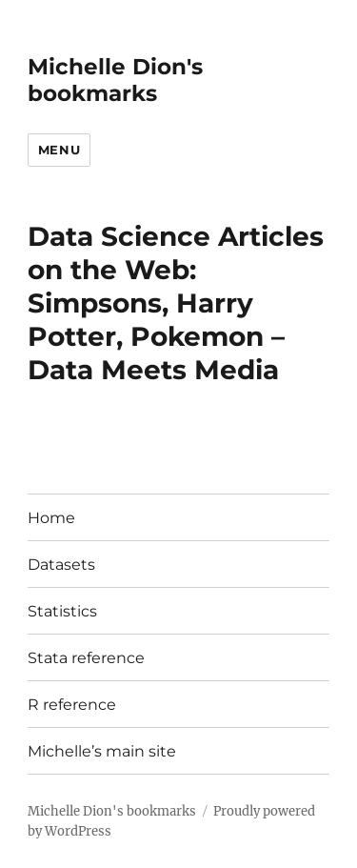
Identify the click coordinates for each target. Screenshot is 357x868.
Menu (59, 150)
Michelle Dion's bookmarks (115, 80)
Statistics (62, 611)
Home (51, 518)
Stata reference (86, 658)
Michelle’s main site (102, 751)
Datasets (61, 565)
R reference (72, 705)
